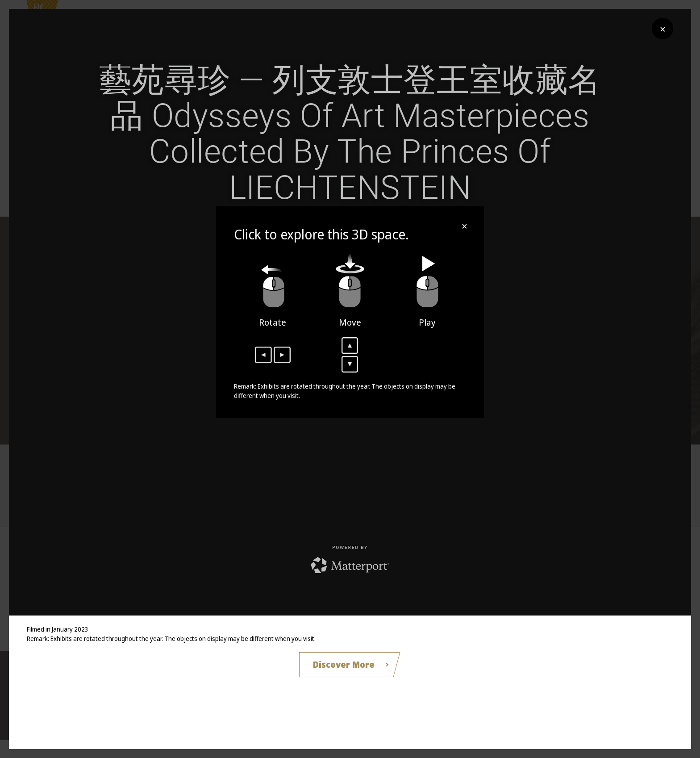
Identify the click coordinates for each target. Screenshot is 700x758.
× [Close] (663, 29)
